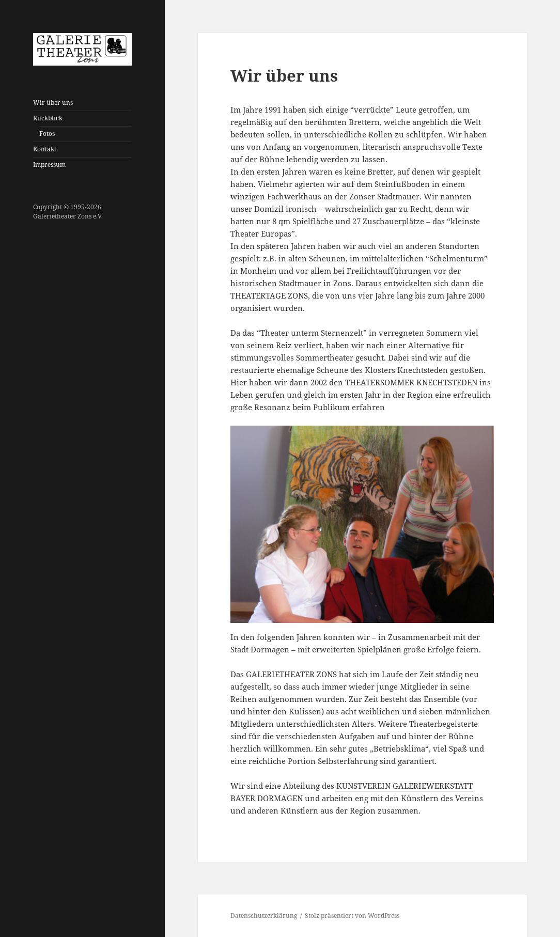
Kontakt (45, 149)
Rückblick (48, 118)
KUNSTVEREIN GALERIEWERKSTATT (405, 786)
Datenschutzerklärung (264, 916)
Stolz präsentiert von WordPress (352, 916)
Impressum (49, 165)
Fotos (47, 134)
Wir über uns (53, 103)
